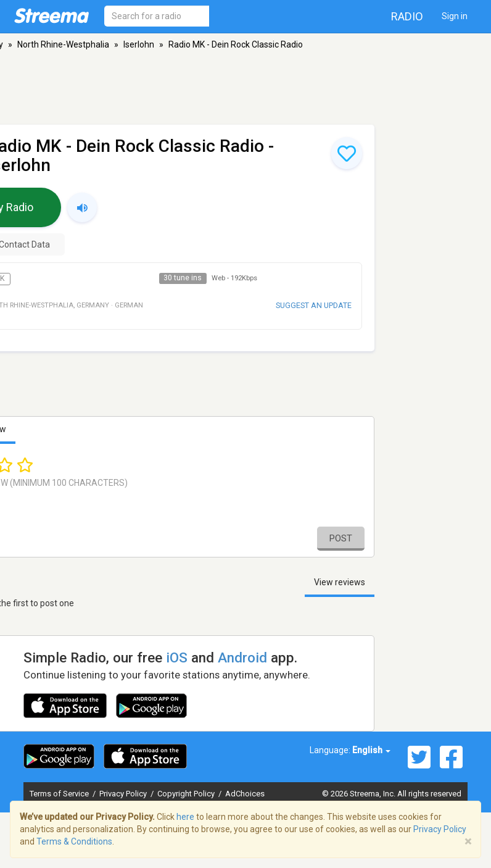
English (371, 750)
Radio (407, 16)
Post (341, 538)
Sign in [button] (455, 16)
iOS (177, 657)
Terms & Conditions (74, 841)
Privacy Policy (124, 794)
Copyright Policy (187, 794)
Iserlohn (139, 44)
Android (242, 657)
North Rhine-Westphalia (63, 44)
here (185, 817)
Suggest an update (314, 305)
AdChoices (245, 794)
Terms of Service (60, 794)
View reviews (340, 582)
